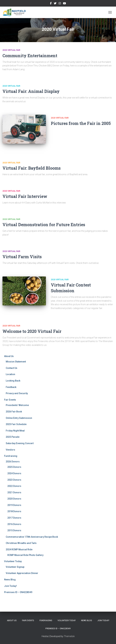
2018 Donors (14, 511)
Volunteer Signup (15, 567)
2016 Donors (14, 524)
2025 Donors (14, 467)
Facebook (51, 4)
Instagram (60, 4)
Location (10, 374)
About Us (9, 356)
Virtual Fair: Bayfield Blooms (32, 168)
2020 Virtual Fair (11, 50)
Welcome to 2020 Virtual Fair (32, 331)
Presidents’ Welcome (17, 405)
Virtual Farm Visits (22, 257)
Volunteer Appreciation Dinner (22, 573)
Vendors (10, 450)
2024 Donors (14, 473)
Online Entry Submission (19, 418)
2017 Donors (14, 518)
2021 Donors (14, 492)
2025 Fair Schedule (16, 424)
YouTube (64, 4)
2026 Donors (13, 462)
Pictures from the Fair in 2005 (81, 123)
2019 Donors (14, 505)
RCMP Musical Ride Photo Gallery (25, 555)
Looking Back (13, 381)
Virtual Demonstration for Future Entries (44, 225)
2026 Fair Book (14, 412)
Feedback (11, 387)
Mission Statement (16, 362)
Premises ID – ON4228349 (18, 592)
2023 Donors (14, 480)
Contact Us (12, 368)
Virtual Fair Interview (25, 196)
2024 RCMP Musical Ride (19, 549)
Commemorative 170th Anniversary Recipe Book (32, 537)
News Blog (10, 580)
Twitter (55, 4)
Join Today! (10, 586)
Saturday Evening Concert (20, 443)
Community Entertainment (30, 56)
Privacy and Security (17, 393)
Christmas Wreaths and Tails (21, 543)
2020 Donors (14, 499)
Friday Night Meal (15, 431)
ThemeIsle (69, 636)
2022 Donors (14, 486)
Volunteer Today (13, 561)
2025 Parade (13, 437)
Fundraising (11, 456)
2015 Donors (14, 530)
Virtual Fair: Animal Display (31, 91)
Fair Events (10, 400)
